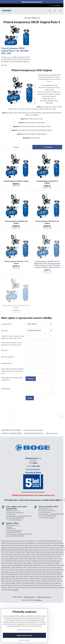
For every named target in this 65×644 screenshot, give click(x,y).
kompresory (15, 590)
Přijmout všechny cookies (24, 635)
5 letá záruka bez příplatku (33, 472)
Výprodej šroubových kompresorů (32, 2)
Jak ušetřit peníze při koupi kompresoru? (33, 492)
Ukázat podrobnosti (24, 640)
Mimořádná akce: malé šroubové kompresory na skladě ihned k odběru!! (33, 500)
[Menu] (61, 11)
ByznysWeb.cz (38, 600)
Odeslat (30, 398)
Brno (38, 466)
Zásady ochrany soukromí (44, 597)
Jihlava (35, 463)
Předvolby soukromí (30, 597)
